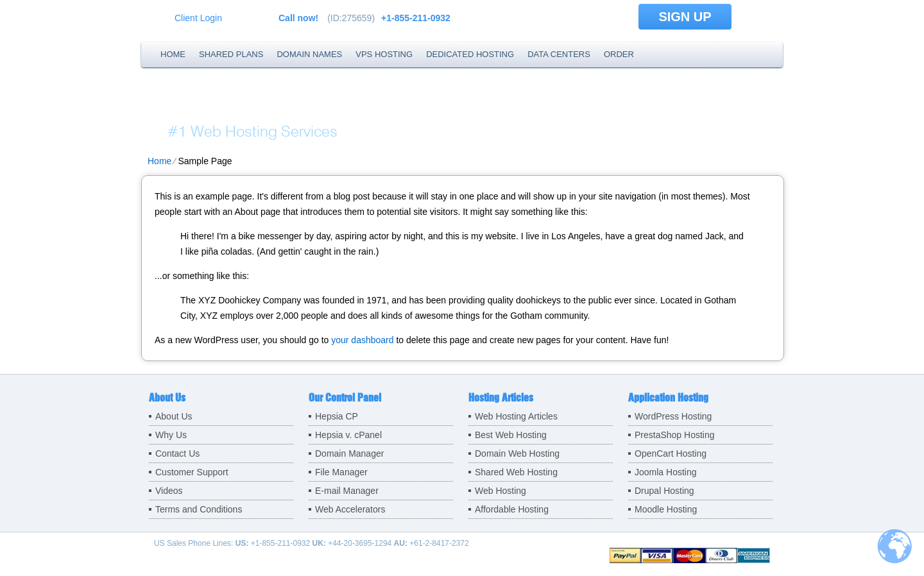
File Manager (341, 472)
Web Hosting (501, 491)
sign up (685, 17)
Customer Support (192, 472)
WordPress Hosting (673, 416)
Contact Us (177, 453)
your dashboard (362, 340)
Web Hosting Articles (516, 416)
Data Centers (559, 54)
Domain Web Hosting (517, 453)
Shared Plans (231, 54)
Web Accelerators (350, 509)
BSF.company (254, 106)
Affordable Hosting (512, 509)
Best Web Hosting (511, 435)
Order (619, 54)
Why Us (171, 435)
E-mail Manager (347, 491)
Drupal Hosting (664, 491)
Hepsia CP (337, 416)
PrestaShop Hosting (675, 435)
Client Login (198, 18)
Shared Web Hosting (516, 472)
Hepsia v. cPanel (348, 435)
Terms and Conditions (199, 509)
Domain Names (309, 54)
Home (173, 54)
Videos (169, 491)
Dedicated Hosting (470, 54)
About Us (174, 416)
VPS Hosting (384, 54)
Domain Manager (349, 453)
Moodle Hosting (666, 509)
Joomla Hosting (666, 472)
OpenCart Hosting (671, 453)
